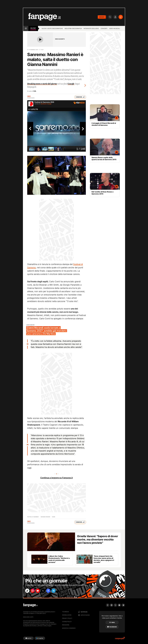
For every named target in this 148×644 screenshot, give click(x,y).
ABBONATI (102, 17)
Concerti (104, 28)
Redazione (66, 625)
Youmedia (65, 612)
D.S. (35, 91)
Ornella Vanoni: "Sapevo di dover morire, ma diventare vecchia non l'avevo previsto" (98, 539)
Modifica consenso (69, 628)
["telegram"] (56, 591)
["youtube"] (39, 591)
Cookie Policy (67, 622)
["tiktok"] (28, 591)
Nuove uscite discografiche (52, 28)
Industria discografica (73, 28)
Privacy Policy (67, 618)
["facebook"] (51, 591)
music (33, 28)
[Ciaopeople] (120, 639)
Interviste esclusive (91, 28)
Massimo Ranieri (45, 517)
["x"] (45, 591)
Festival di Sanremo (33, 517)
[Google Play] (40, 638)
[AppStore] (28, 638)
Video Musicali (114, 28)
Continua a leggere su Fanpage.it (57, 478)
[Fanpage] (30, 605)
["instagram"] (33, 591)
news (54, 517)
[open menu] (26, 28)
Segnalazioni (67, 615)
